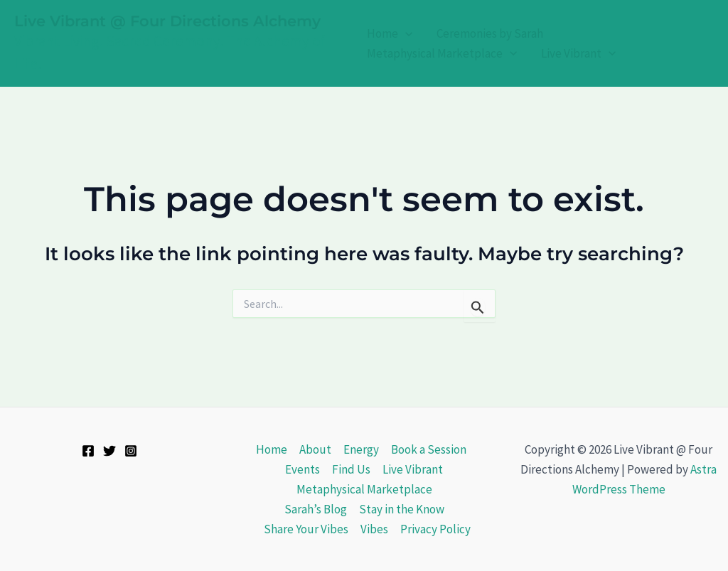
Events (303, 469)
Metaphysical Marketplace (442, 54)
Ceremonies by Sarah (490, 33)
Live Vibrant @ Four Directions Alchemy (167, 21)
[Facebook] (88, 451)
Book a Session (429, 449)
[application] (405, 34)
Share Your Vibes (306, 529)
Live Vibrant (578, 54)
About (315, 449)
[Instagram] (131, 451)
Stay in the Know (402, 509)
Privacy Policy (435, 529)
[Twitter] (109, 451)
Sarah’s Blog (316, 509)
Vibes (374, 529)
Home (390, 34)
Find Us (351, 469)
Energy (361, 449)
